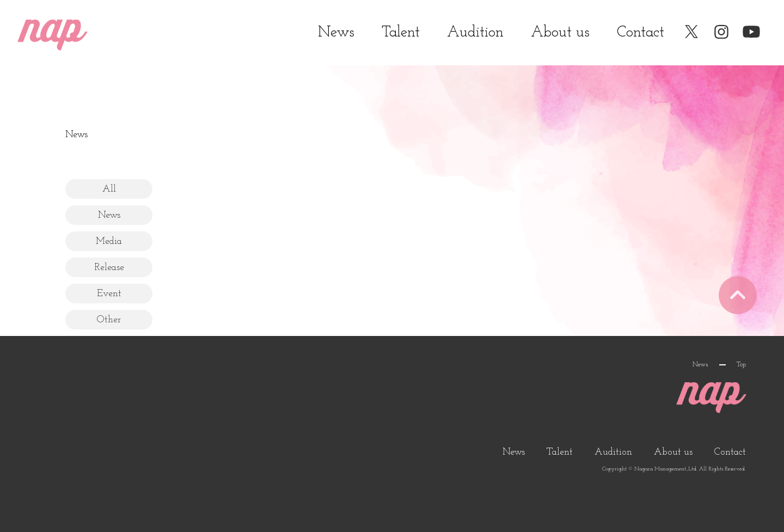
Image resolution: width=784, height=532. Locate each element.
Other (109, 320)
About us (560, 33)
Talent (401, 33)
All (109, 189)
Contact (641, 33)
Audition (475, 33)
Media (109, 241)
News (336, 33)
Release (109, 268)
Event (109, 294)
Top (741, 365)
